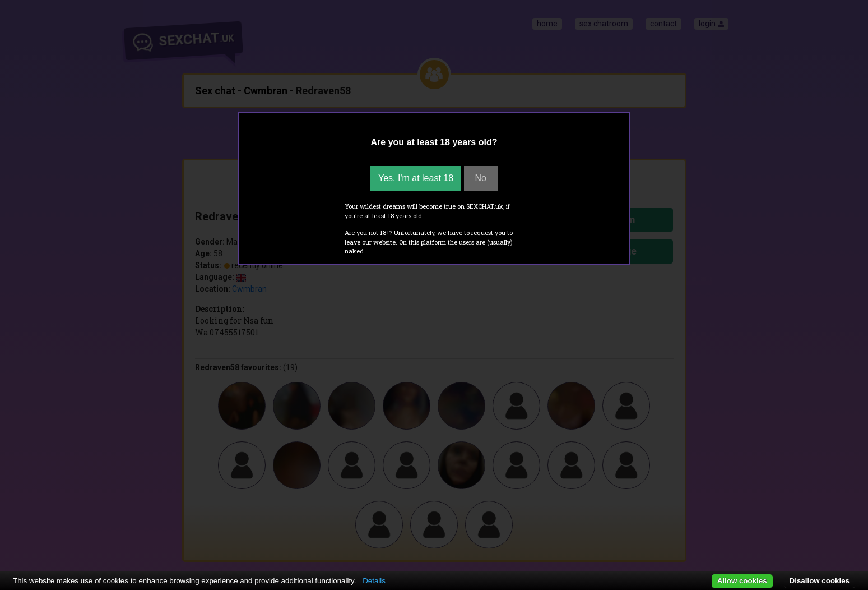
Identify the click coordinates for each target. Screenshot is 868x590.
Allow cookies (742, 581)
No (481, 178)
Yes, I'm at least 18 (416, 178)
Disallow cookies (820, 581)
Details (374, 581)
